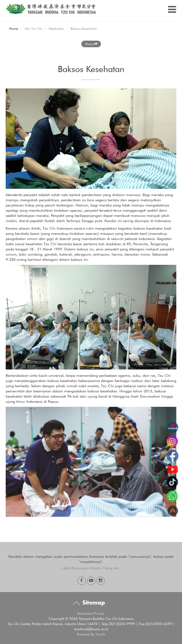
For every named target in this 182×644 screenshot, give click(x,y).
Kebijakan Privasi (91, 614)
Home (14, 29)
